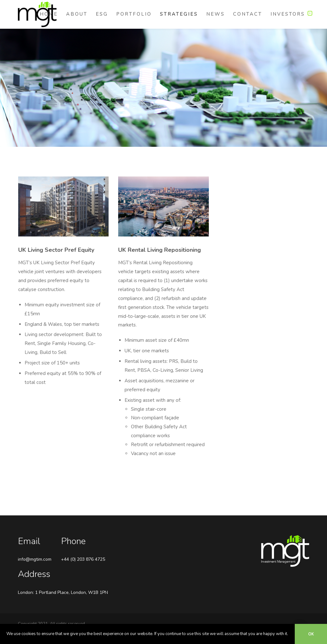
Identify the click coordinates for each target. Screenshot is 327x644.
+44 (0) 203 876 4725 (83, 559)
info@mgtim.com (35, 559)
